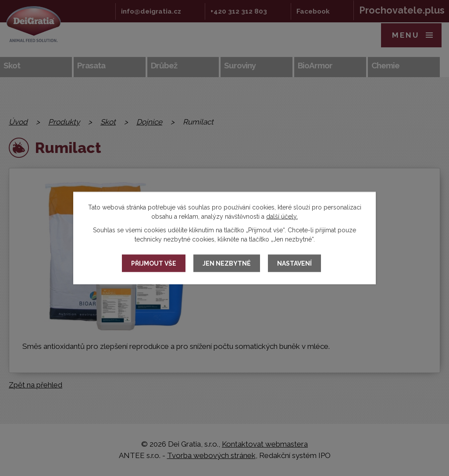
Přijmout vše (154, 263)
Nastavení (294, 263)
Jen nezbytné (227, 263)
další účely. (282, 217)
